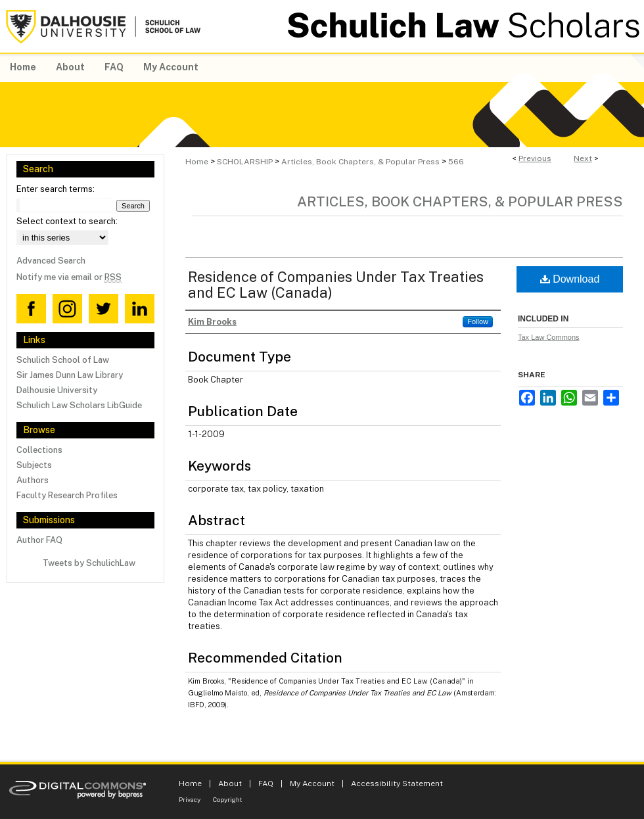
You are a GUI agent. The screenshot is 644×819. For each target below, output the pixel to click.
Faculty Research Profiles (67, 495)
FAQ (266, 784)
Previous (535, 158)
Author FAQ (39, 540)
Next (583, 158)
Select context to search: (67, 221)
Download (570, 279)
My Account (312, 784)
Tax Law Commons (549, 337)
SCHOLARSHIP (245, 162)
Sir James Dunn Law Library (70, 375)
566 (456, 162)
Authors (33, 480)
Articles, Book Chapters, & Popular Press (360, 162)
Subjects (34, 465)
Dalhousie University (57, 390)
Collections (39, 450)
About (230, 784)
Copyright (228, 799)
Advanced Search (51, 261)
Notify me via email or (69, 277)
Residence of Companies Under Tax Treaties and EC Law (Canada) (336, 285)
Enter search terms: (56, 189)
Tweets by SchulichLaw (89, 563)
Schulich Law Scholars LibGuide (79, 405)
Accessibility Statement (397, 784)
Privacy (190, 799)
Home (197, 162)
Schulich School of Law (63, 360)
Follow (478, 321)
